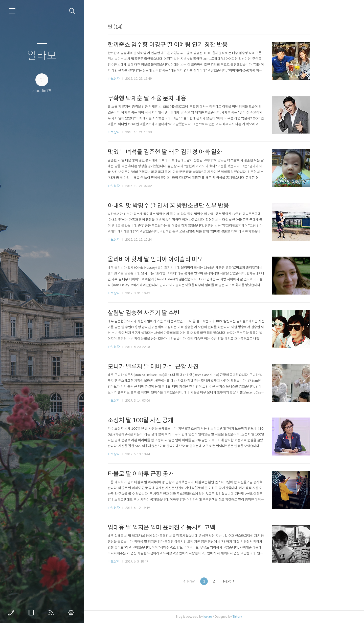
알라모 (42, 56)
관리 (72, 613)
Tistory (252, 617)
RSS (52, 613)
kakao (223, 617)
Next (244, 581)
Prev (204, 581)
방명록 (32, 613)
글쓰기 (12, 613)
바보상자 (129, 79)
